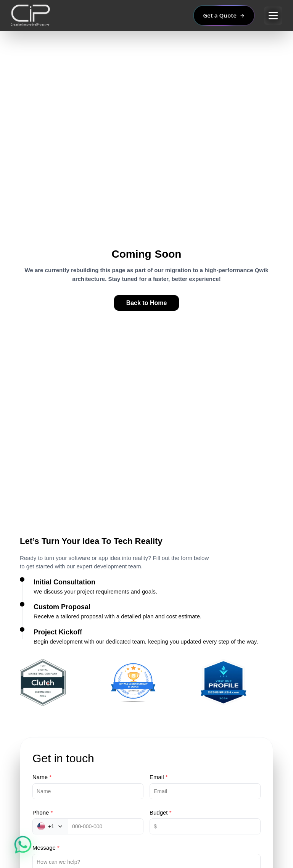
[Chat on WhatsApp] (23, 845)
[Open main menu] (273, 16)
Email (159, 777)
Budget (161, 812)
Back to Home (147, 303)
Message (46, 848)
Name (42, 777)
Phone (43, 812)
